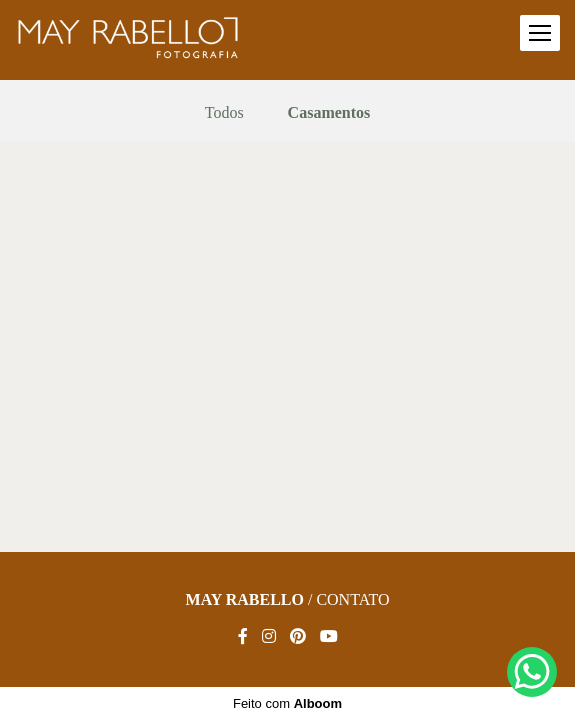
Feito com (287, 703)
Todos (224, 113)
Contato (352, 600)
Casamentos (329, 113)
